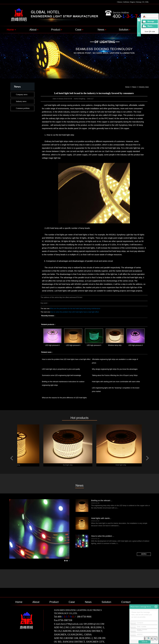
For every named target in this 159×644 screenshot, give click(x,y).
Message (151, 21)
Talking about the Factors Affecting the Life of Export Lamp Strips (115, 375)
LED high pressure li (52, 345)
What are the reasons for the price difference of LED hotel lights (64, 398)
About (34, 30)
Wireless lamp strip (115, 345)
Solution (125, 30)
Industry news (21, 101)
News (102, 30)
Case (79, 30)
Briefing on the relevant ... (102, 500)
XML (147, 2)
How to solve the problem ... (103, 536)
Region (133, 2)
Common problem (23, 108)
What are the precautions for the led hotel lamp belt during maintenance (75, 309)
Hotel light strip (122, 465)
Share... (150, 26)
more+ (144, 554)
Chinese (120, 2)
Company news (22, 95)
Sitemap (139, 2)
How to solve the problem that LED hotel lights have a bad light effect (75, 312)
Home (11, 30)
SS (143, 2)
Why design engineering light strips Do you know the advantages (115, 369)
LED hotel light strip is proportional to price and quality (61, 369)
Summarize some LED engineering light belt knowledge (62, 375)
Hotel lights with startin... (101, 518)
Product (57, 30)
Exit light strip (69, 465)
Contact (126, 602)
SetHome (126, 2)
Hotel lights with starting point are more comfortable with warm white (116, 382)
